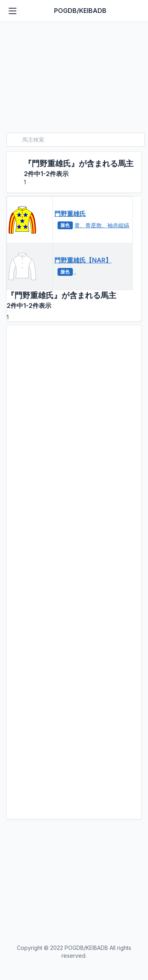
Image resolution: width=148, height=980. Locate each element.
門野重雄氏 (70, 214)
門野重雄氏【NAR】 (83, 260)
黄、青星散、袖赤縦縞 (102, 225)
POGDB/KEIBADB (80, 11)
